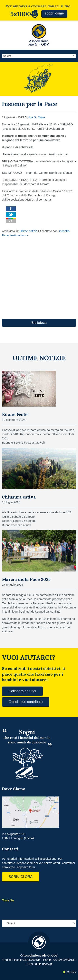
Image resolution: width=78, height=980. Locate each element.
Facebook (6, 889)
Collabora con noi (22, 691)
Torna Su (8, 900)
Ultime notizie (28, 231)
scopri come (54, 13)
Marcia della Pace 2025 (26, 579)
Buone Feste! (15, 414)
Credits (71, 972)
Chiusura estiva (19, 497)
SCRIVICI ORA (21, 877)
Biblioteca (39, 323)
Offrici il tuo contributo (26, 702)
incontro (64, 231)
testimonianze (19, 235)
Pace (5, 235)
